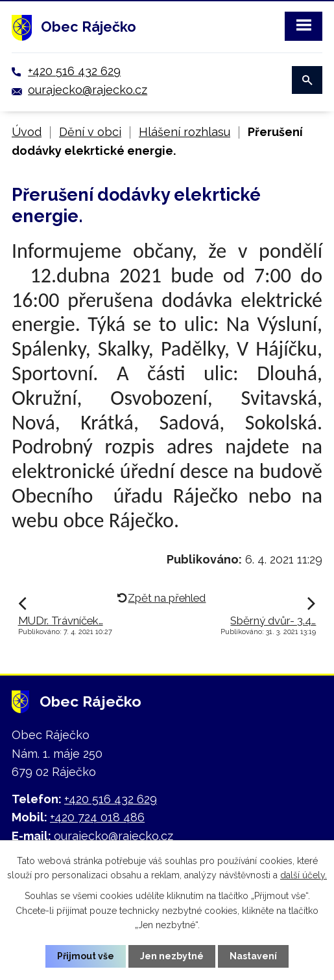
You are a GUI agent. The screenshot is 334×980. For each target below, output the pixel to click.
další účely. (304, 875)
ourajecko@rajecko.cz (88, 90)
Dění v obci (90, 132)
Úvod (27, 132)
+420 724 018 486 (97, 817)
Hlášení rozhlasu (185, 132)
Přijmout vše (86, 956)
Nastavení (253, 956)
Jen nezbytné (172, 956)
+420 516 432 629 (74, 71)
